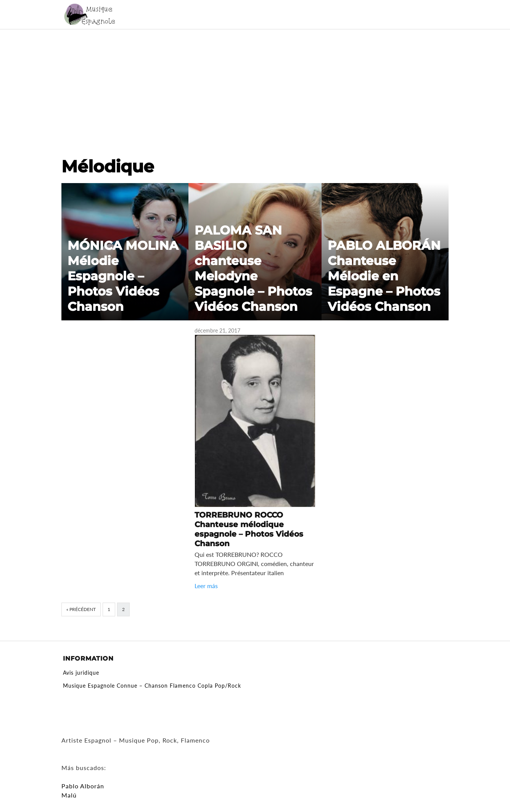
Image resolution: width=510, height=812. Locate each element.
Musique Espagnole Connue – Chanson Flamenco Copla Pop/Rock (152, 686)
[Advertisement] (255, 87)
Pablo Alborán (83, 786)
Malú (69, 795)
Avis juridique (81, 673)
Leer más (206, 586)
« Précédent (81, 609)
